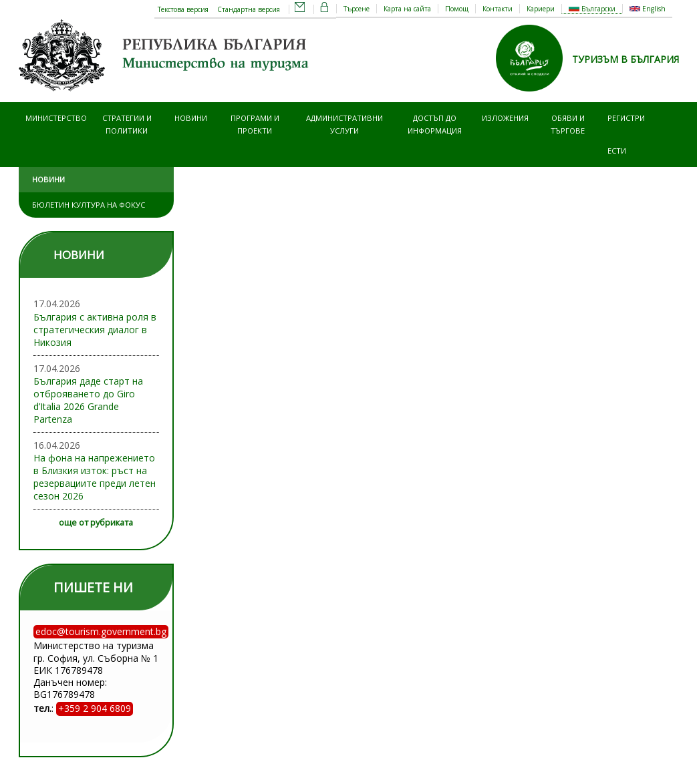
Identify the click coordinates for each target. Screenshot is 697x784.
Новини (191, 118)
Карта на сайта (407, 9)
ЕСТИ (617, 151)
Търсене (357, 9)
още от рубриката (96, 523)
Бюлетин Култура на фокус (89, 205)
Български (592, 9)
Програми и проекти (255, 124)
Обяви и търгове (568, 124)
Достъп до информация (435, 124)
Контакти (498, 9)
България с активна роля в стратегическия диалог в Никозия (95, 330)
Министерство (56, 118)
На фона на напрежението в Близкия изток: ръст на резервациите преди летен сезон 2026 (95, 477)
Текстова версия (183, 9)
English (648, 9)
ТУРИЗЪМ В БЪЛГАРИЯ (625, 59)
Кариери (541, 9)
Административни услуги (344, 124)
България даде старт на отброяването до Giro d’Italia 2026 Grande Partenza (88, 400)
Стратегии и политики (127, 124)
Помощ (457, 9)
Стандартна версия (249, 9)
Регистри (626, 118)
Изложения (505, 118)
